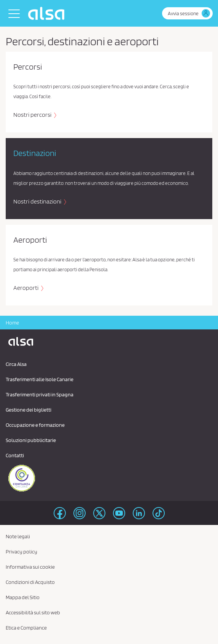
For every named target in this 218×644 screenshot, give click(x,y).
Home (12, 323)
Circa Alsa (16, 364)
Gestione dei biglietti (29, 410)
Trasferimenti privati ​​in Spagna (40, 394)
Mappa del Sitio (23, 597)
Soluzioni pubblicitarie (31, 440)
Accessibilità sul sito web (33, 612)
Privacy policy (21, 552)
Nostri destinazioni (38, 201)
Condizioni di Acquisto (30, 582)
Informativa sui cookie (30, 567)
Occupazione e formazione (35, 425)
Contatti (15, 455)
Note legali (18, 536)
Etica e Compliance (26, 628)
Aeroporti (26, 288)
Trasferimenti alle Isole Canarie (40, 379)
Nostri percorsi (33, 115)
